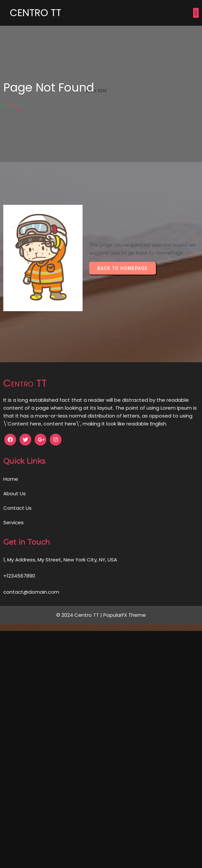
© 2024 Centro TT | (80, 615)
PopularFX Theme (125, 615)
